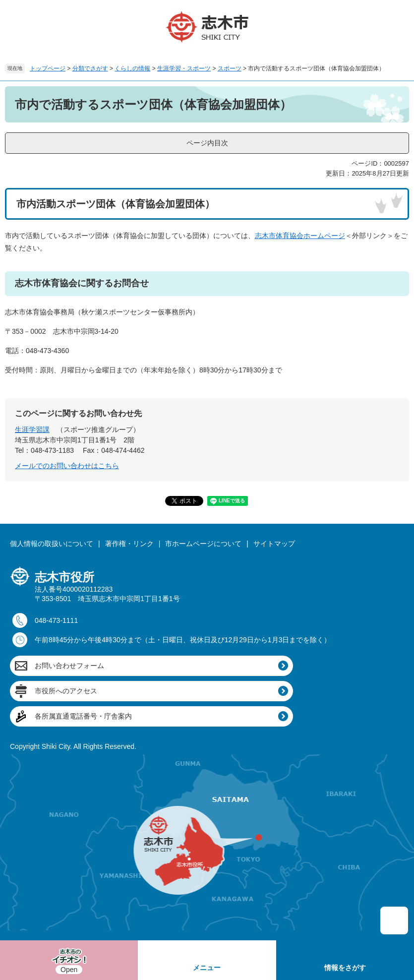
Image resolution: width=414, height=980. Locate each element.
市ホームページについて (203, 544)
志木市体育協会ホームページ (300, 236)
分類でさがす (90, 68)
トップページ (48, 68)
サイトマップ (274, 544)
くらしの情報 (132, 68)
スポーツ (230, 68)
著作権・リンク (129, 544)
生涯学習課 (32, 429)
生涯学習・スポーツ (184, 68)
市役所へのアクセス (66, 691)
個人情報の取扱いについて (52, 544)
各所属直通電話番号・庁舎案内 (83, 716)
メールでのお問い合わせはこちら (67, 466)
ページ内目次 (207, 143)
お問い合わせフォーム (69, 666)
